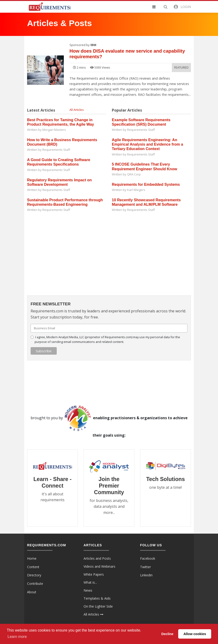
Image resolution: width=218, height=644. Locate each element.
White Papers (94, 574)
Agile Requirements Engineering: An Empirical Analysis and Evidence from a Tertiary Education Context (147, 144)
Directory (34, 575)
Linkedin (146, 575)
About (32, 592)
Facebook (148, 558)
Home (32, 558)
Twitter (145, 567)
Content (33, 567)
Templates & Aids (97, 598)
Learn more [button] (17, 637)
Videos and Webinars (99, 566)
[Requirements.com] (49, 6)
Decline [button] (167, 634)
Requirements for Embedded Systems (146, 184)
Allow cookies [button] (195, 634)
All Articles (77, 110)
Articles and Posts (97, 558)
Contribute (35, 584)
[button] (157, 7)
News (88, 590)
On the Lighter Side (98, 606)
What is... (90, 582)
